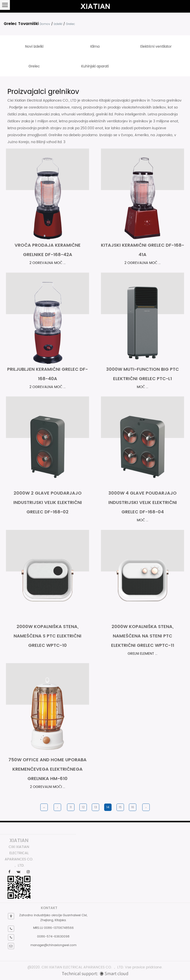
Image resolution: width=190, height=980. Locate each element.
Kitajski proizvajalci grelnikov (123, 100)
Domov (45, 24)
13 (96, 807)
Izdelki (58, 24)
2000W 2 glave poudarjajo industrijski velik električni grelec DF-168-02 (48, 502)
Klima (95, 47)
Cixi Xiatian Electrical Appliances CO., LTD (42, 100)
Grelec (34, 66)
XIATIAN (19, 840)
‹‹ (44, 807)
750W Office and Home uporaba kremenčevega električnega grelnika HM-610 (47, 769)
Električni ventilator (156, 47)
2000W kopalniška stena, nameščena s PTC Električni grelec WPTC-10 (47, 636)
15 (120, 807)
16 (133, 807)
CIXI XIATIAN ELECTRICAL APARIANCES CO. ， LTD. (83, 967)
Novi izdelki (34, 47)
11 (71, 807)
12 (83, 807)
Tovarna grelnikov (166, 100)
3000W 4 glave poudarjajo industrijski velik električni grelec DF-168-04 (143, 502)
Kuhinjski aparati (95, 66)
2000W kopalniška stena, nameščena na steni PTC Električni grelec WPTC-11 (143, 636)
